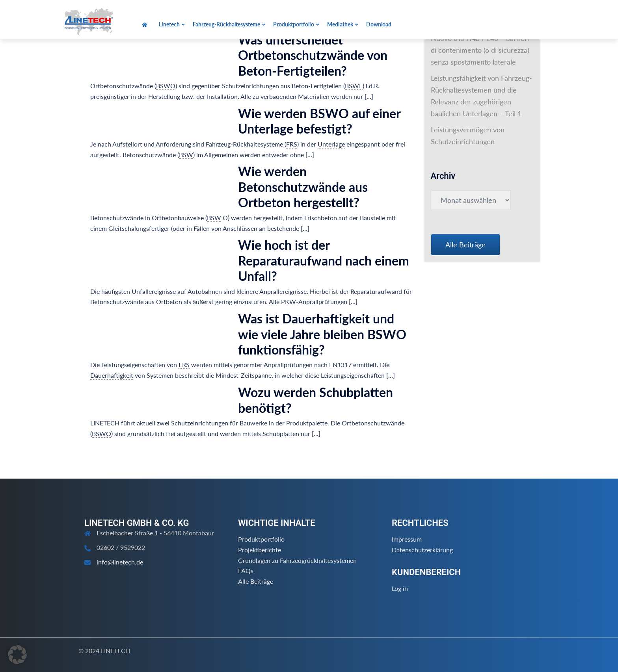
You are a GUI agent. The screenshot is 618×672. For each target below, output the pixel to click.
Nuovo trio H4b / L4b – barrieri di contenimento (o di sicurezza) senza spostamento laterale (480, 50)
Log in (400, 588)
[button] (17, 655)
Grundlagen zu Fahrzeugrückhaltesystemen (297, 560)
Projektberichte (260, 550)
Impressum (407, 539)
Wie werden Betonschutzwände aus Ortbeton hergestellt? (303, 187)
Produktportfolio (261, 539)
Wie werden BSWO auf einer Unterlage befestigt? (319, 121)
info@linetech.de (120, 562)
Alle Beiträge (256, 581)
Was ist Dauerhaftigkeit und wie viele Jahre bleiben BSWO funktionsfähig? (322, 334)
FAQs (246, 571)
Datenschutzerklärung (422, 550)
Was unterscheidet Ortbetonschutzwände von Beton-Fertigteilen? (313, 55)
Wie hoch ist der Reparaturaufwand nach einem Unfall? (324, 260)
